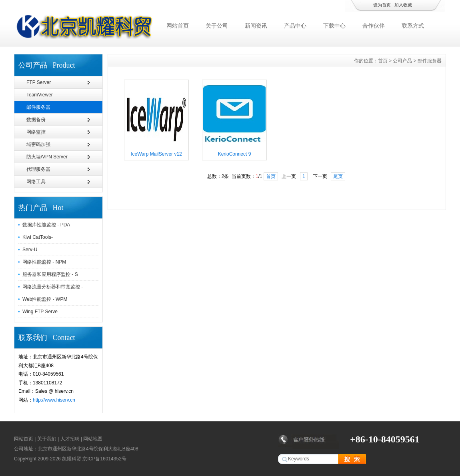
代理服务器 (38, 169)
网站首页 (178, 26)
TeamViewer (40, 95)
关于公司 (217, 26)
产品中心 (295, 26)
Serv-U (30, 250)
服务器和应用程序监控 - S (50, 274)
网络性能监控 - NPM (44, 262)
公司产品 (402, 61)
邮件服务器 (38, 107)
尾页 (338, 176)
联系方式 (413, 26)
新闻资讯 (256, 26)
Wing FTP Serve (40, 312)
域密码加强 (38, 144)
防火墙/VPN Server (47, 157)
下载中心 (334, 26)
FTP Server (39, 82)
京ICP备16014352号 (104, 459)
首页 (383, 61)
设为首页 (382, 5)
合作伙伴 (374, 26)
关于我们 (47, 439)
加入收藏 (403, 5)
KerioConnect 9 (235, 154)
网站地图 (93, 439)
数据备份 (36, 120)
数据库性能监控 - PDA (46, 225)
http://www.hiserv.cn (54, 400)
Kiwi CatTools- (38, 237)
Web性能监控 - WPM (45, 299)
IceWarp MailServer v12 (156, 154)
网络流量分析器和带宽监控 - (53, 287)
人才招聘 (70, 439)
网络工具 (36, 182)
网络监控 (36, 132)
